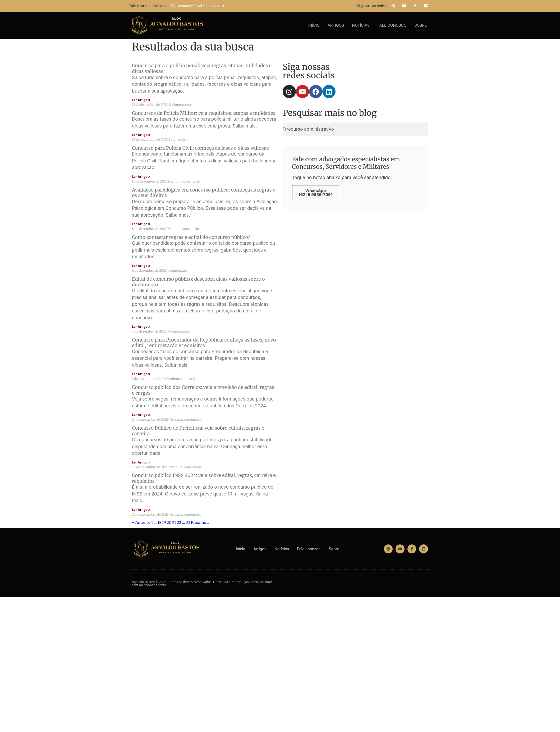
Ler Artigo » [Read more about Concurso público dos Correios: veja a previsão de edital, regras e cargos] (141, 415)
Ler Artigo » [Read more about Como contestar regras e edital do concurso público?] (141, 266)
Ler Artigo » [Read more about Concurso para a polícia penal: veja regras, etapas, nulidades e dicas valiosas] (141, 100)
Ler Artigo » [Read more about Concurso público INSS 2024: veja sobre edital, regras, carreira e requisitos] (141, 510)
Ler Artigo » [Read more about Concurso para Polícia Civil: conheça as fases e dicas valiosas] (141, 177)
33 (188, 522)
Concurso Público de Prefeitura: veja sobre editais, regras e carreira (198, 431)
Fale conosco (392, 25)
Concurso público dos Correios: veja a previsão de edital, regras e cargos (203, 390)
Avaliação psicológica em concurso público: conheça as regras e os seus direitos (204, 193)
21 (174, 522)
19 (164, 522)
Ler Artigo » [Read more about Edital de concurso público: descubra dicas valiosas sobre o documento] (141, 327)
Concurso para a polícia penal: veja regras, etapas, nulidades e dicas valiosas (202, 68)
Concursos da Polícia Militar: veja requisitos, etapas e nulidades (204, 113)
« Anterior (141, 522)
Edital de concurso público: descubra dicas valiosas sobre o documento (198, 282)
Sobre (421, 25)
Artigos (336, 25)
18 (159, 522)
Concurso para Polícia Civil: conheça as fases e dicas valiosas (200, 148)
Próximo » (200, 522)
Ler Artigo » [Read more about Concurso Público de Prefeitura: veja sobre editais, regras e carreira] (141, 462)
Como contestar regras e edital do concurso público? (191, 237)
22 (179, 522)
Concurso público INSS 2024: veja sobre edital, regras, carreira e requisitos (204, 478)
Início (314, 25)
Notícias (361, 25)
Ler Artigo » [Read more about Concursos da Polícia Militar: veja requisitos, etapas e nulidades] (141, 135)
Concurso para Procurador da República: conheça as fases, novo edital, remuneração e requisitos (204, 343)
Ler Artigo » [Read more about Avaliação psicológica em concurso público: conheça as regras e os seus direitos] (141, 224)
